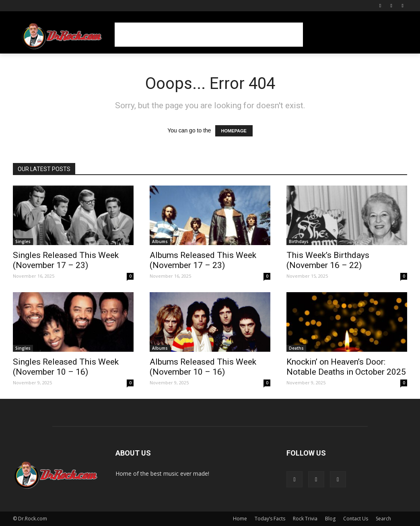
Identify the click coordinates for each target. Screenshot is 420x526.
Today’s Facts (270, 519)
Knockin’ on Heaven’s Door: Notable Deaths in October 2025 (346, 367)
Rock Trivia (305, 519)
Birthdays (299, 241)
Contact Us (356, 519)
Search (383, 519)
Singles (23, 241)
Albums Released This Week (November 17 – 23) (203, 260)
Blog (330, 519)
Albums (160, 241)
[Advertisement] (209, 35)
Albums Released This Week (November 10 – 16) (203, 367)
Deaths (296, 348)
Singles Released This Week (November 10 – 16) (66, 367)
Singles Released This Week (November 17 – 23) (66, 260)
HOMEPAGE (234, 131)
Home (240, 519)
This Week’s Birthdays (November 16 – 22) (328, 260)
